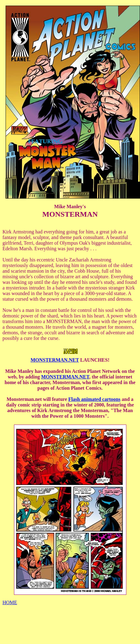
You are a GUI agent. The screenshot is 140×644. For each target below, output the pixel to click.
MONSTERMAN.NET (55, 360)
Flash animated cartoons (94, 399)
